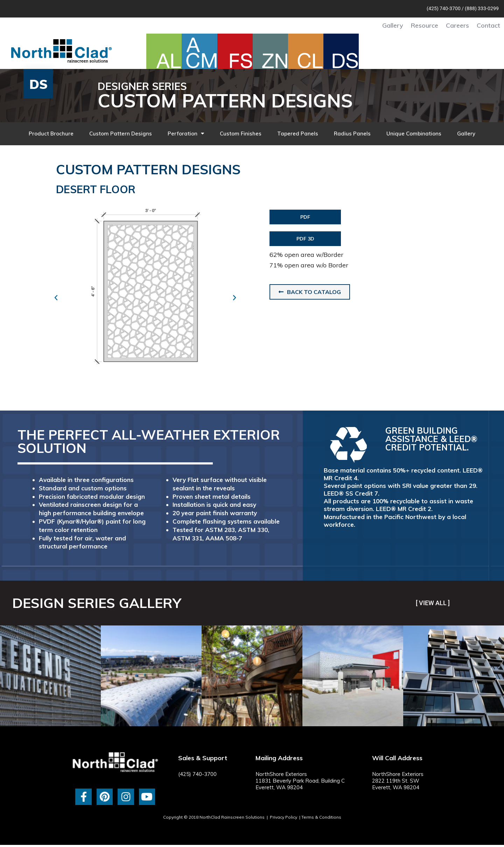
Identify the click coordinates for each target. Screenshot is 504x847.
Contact (488, 25)
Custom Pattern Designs (121, 134)
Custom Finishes (241, 134)
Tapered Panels (298, 134)
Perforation (186, 134)
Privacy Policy (283, 817)
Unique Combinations (414, 134)
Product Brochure (51, 134)
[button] (56, 298)
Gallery (393, 25)
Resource (425, 25)
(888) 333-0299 (482, 8)
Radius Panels (352, 134)
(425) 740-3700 (444, 8)
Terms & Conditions (321, 817)
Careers (457, 25)
